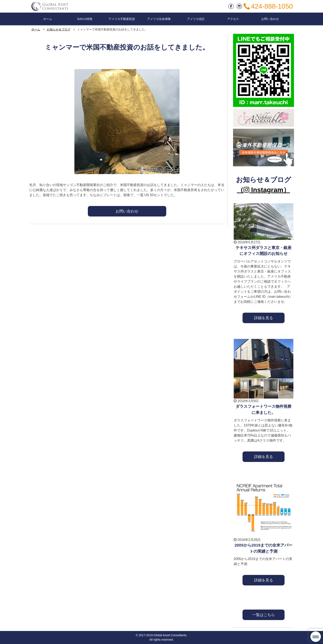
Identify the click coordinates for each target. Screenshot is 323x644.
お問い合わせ (270, 19)
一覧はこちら (264, 615)
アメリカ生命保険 (159, 19)
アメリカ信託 (196, 19)
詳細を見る (264, 318)
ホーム (48, 19)
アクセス (233, 19)
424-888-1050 (272, 6)
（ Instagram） (263, 190)
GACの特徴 (85, 19)
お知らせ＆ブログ (59, 29)
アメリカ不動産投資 (122, 19)
